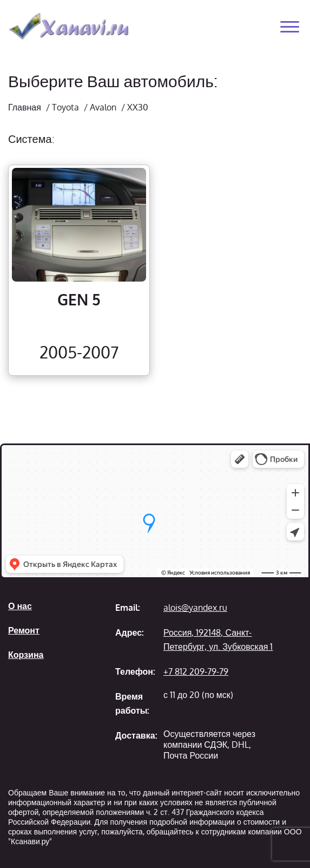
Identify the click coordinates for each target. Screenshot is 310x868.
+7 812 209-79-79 (196, 671)
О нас (20, 606)
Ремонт (24, 630)
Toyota (65, 107)
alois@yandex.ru (195, 608)
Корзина (26, 655)
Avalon (103, 107)
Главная (25, 107)
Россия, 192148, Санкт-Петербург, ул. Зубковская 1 (218, 639)
